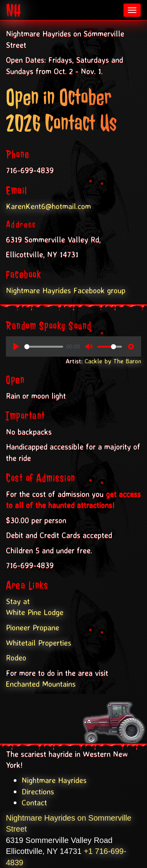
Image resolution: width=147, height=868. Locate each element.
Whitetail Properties (39, 643)
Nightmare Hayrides (54, 780)
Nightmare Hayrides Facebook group (66, 290)
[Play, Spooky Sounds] (16, 346)
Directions (38, 791)
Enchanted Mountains (41, 684)
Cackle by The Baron (113, 361)
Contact (34, 802)
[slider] (44, 347)
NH (14, 10)
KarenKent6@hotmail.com (48, 206)
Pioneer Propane (33, 627)
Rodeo (16, 658)
